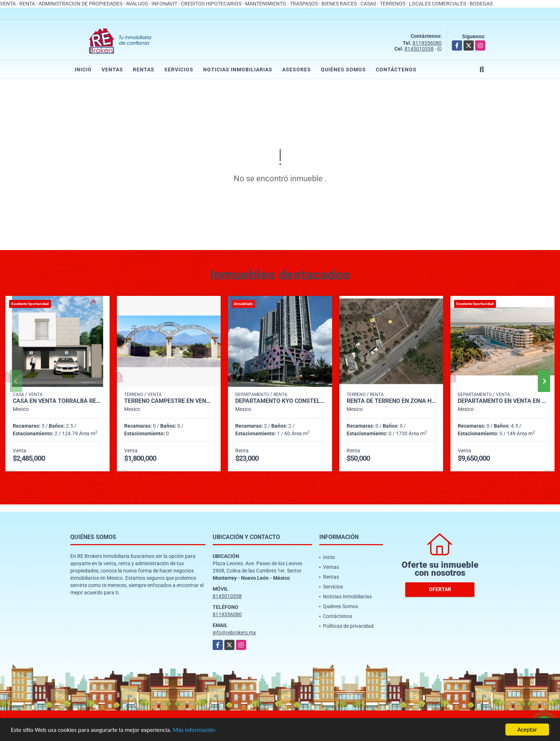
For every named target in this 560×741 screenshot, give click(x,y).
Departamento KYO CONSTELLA (280, 401)
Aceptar (527, 730)
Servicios (179, 70)
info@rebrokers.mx (234, 633)
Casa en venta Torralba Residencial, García (58, 401)
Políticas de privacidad (348, 626)
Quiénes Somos (343, 70)
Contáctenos (396, 70)
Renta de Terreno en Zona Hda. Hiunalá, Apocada (391, 401)
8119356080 (427, 43)
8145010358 (419, 49)
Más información (194, 730)
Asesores (297, 70)
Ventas (112, 70)
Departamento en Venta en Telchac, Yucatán (502, 401)
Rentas (144, 70)
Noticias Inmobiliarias (238, 70)
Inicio (83, 70)
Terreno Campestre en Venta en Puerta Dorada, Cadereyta (169, 401)
